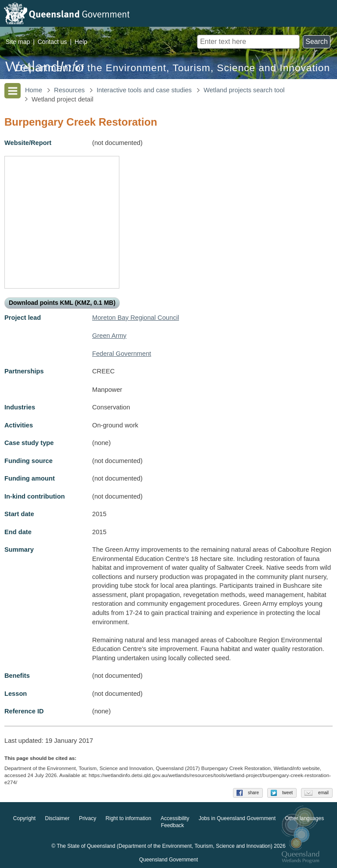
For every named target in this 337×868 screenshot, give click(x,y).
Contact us (52, 42)
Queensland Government (168, 860)
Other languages (304, 819)
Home (34, 90)
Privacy (88, 819)
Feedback (173, 826)
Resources (69, 90)
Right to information (129, 819)
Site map (18, 42)
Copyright (24, 819)
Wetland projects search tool (244, 90)
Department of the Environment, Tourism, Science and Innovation (173, 68)
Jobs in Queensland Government (237, 819)
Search (317, 42)
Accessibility (175, 819)
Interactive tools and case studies (144, 90)
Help (81, 42)
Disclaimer (57, 819)
